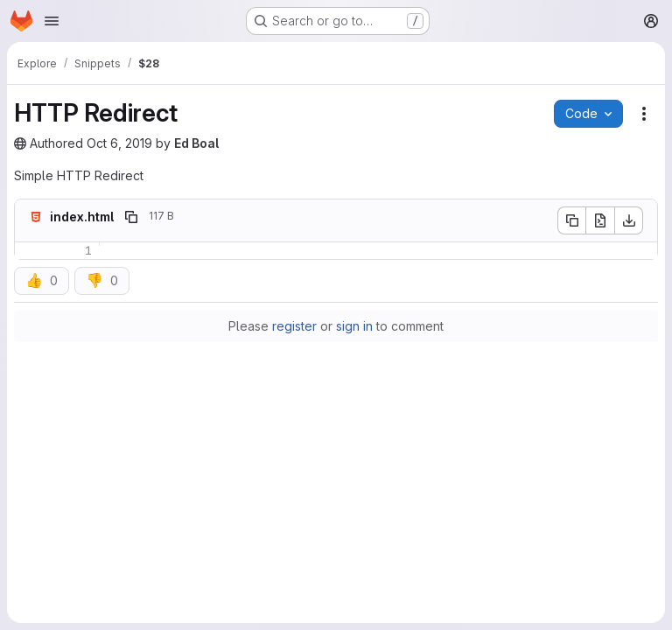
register (294, 326)
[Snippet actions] (644, 114)
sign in (354, 326)
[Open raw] (600, 220)
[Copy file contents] (571, 220)
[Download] (629, 220)
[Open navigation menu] (52, 21)
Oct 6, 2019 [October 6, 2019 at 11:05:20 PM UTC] (119, 143)
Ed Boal (196, 143)
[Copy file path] (131, 217)
